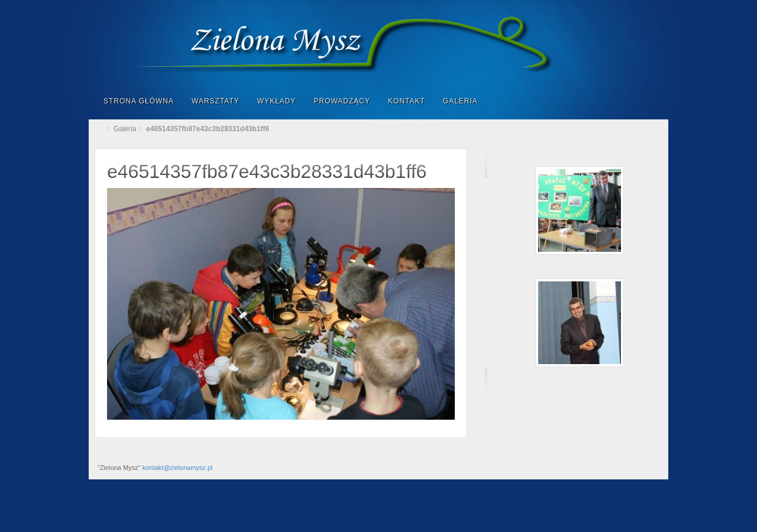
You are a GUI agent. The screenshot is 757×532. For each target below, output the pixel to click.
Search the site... (652, 100)
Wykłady (277, 101)
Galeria (460, 101)
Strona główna (139, 101)
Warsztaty (216, 101)
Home (101, 129)
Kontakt (407, 101)
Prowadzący (342, 101)
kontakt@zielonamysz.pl (178, 468)
